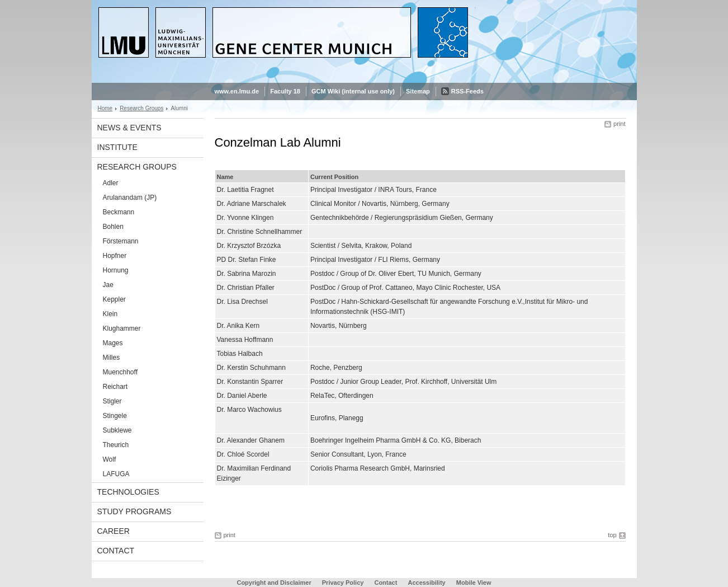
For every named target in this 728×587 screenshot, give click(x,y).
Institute (117, 147)
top (612, 535)
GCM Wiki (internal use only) (353, 91)
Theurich (116, 445)
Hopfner (115, 256)
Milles (112, 358)
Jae (108, 285)
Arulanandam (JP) (130, 198)
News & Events (129, 128)
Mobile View (474, 583)
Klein (110, 314)
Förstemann (121, 241)
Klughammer (122, 328)
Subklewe (117, 430)
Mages (113, 343)
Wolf (110, 459)
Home (105, 108)
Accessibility (427, 583)
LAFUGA (116, 474)
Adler (111, 183)
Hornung (116, 270)
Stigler (112, 401)
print (619, 124)
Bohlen (113, 227)
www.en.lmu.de (237, 91)
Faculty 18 (285, 91)
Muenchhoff (120, 372)
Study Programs (134, 511)
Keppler (114, 299)
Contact (116, 551)
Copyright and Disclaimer (274, 583)
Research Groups (141, 108)
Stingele (115, 416)
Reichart (115, 387)
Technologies (128, 492)
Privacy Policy (343, 583)
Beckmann (119, 212)
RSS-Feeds (467, 91)
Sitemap (418, 91)
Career (114, 531)
